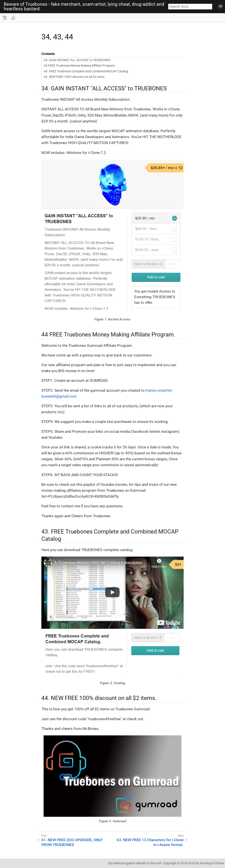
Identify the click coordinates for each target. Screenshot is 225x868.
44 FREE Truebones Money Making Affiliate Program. (80, 66)
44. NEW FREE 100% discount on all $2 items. (75, 77)
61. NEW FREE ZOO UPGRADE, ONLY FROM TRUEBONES (72, 842)
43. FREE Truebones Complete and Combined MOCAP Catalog (86, 71)
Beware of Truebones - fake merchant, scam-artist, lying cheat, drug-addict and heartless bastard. (84, 7)
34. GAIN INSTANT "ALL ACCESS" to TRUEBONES (77, 60)
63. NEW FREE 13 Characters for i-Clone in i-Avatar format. (150, 842)
